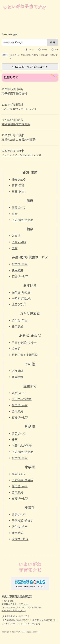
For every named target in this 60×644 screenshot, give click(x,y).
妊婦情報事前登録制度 (16, 124)
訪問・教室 (18, 192)
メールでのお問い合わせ (14, 611)
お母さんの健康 (22, 399)
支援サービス (20, 277)
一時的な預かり (22, 299)
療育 (15, 248)
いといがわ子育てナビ (30, 55)
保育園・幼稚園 (21, 293)
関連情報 (17, 377)
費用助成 (17, 270)
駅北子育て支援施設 (25, 355)
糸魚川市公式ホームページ (15, 616)
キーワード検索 (10, 35)
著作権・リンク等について (44, 620)
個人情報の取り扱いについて (16, 620)
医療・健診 (18, 186)
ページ (44, 50)
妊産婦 (16, 236)
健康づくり (18, 208)
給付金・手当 (20, 264)
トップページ (14, 55)
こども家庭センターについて (19, 109)
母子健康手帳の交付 (14, 94)
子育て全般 (19, 242)
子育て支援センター (24, 343)
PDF (56, 50)
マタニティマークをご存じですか (22, 155)
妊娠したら (19, 393)
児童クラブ (19, 305)
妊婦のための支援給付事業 (19, 140)
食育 (15, 214)
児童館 (16, 349)
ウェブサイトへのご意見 (29, 624)
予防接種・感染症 (22, 220)
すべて (31, 50)
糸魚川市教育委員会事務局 (17, 597)
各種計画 (17, 371)
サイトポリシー (9, 624)
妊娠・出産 (45, 55)
